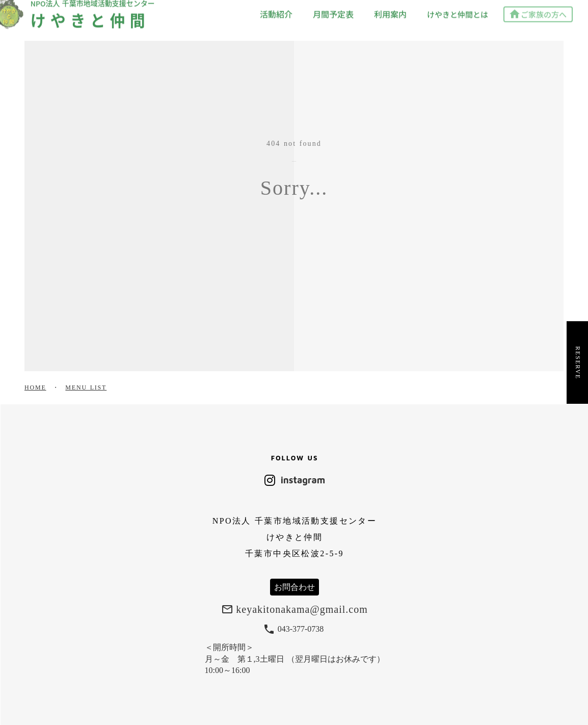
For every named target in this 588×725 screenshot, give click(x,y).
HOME (35, 387)
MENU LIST (86, 387)
